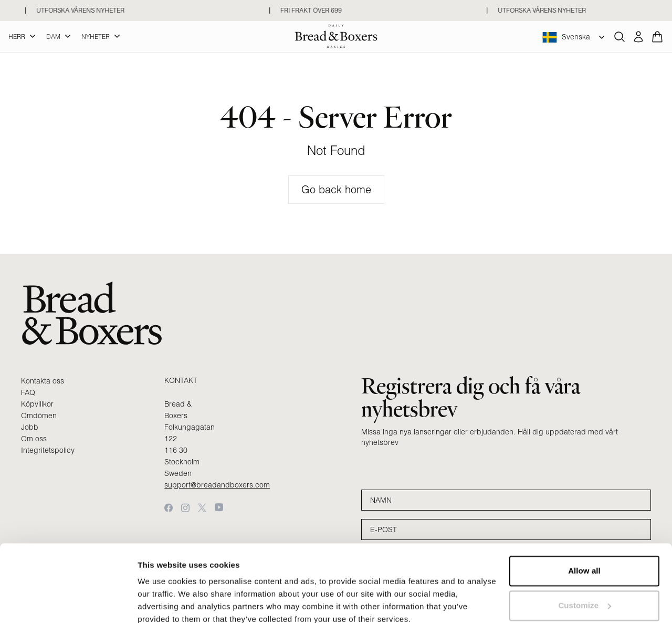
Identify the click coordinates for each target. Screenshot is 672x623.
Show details (162, 602)
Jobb (30, 427)
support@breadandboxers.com (217, 485)
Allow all (584, 525)
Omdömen (39, 416)
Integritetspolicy (48, 450)
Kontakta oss (43, 381)
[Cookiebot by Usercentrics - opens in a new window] (68, 603)
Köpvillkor (37, 404)
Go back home (336, 189)
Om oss (34, 439)
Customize (585, 559)
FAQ (28, 392)
